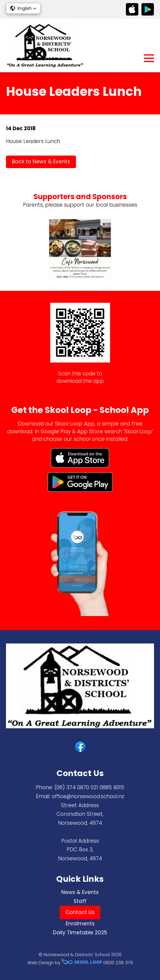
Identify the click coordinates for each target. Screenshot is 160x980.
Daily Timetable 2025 (80, 933)
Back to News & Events (41, 162)
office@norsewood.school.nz (88, 796)
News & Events (80, 892)
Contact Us (80, 912)
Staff (80, 901)
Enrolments (80, 924)
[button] (23, 8)
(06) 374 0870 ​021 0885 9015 (89, 787)
